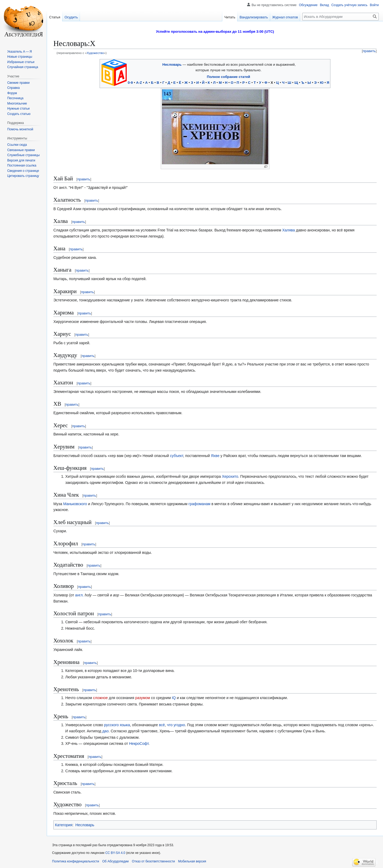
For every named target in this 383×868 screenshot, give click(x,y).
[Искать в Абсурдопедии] (341, 17)
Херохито (230, 476)
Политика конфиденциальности (76, 861)
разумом (143, 698)
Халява (288, 230)
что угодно (176, 725)
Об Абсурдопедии (116, 861)
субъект (176, 456)
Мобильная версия (192, 861)
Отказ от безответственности (154, 861)
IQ (174, 698)
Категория (64, 825)
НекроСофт (139, 744)
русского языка (117, 725)
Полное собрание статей (229, 77)
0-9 (130, 83)
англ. (79, 595)
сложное (100, 698)
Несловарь (172, 65)
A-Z (139, 83)
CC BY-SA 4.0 (115, 853)
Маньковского (75, 504)
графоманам (200, 504)
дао (105, 731)
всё (162, 725)
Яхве (215, 456)
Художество (95, 53)
